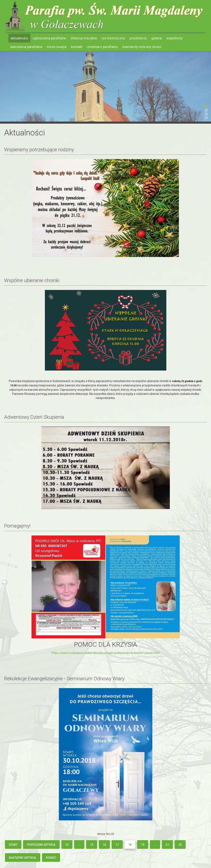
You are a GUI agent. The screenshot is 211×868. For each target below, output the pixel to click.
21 (167, 845)
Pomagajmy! (17, 526)
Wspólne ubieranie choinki (32, 280)
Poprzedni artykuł (41, 845)
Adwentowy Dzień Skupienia (34, 417)
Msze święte (57, 47)
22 (180, 845)
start (13, 845)
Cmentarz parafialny (102, 47)
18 (130, 845)
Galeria (157, 38)
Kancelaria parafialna (26, 47)
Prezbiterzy (138, 38)
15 (92, 845)
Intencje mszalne (84, 38)
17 (117, 845)
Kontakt (77, 47)
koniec (51, 858)
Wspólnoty (174, 38)
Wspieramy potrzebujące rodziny (39, 150)
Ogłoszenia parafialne (49, 38)
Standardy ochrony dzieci (142, 47)
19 (143, 845)
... (79, 845)
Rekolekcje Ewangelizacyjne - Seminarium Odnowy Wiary (64, 679)
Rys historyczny (113, 38)
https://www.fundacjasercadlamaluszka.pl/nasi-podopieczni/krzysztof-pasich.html (106, 653)
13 (67, 845)
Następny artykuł (23, 858)
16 (104, 845)
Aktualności (19, 38)
